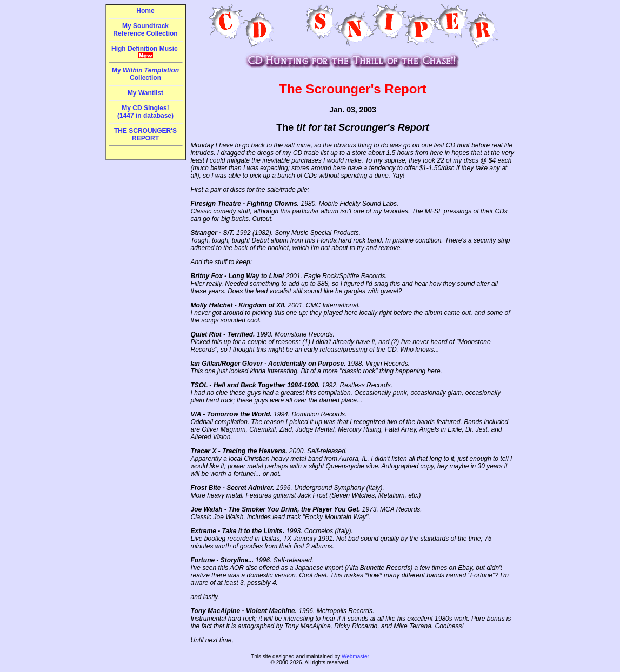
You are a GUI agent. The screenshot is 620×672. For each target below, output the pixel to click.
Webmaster (355, 657)
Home (145, 11)
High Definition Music (145, 52)
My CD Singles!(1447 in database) (145, 112)
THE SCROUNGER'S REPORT (145, 135)
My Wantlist (145, 93)
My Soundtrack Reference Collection (145, 30)
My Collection (145, 74)
